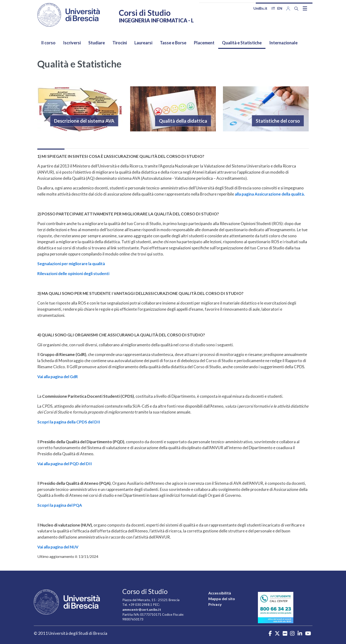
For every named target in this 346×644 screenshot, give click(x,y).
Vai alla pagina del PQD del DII (65, 464)
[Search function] (296, 9)
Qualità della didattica (183, 121)
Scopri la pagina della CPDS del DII (69, 422)
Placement (204, 43)
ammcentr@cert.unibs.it (142, 609)
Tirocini (120, 43)
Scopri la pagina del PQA (60, 505)
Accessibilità (220, 593)
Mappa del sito (222, 599)
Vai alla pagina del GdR (58, 377)
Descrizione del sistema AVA (84, 121)
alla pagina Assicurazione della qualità (270, 194)
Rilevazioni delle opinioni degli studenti (73, 274)
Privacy (215, 604)
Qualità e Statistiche (242, 43)
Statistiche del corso (278, 121)
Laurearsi (143, 43)
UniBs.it (260, 8)
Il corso (48, 43)
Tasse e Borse (173, 43)
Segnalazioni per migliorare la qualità (71, 264)
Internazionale (283, 43)
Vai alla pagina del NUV (58, 547)
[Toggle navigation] (305, 8)
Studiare (97, 43)
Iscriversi (72, 43)
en (280, 8)
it (273, 8)
